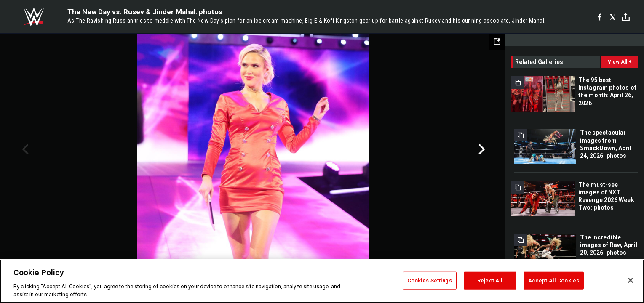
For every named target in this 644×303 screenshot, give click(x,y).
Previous (24, 149)
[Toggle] (626, 17)
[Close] (631, 280)
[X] (613, 17)
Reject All (490, 280)
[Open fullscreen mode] (497, 42)
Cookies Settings (430, 280)
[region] (322, 281)
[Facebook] (600, 17)
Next (481, 149)
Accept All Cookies (554, 280)
